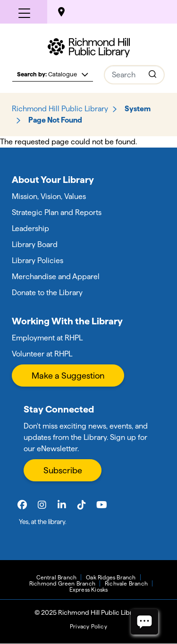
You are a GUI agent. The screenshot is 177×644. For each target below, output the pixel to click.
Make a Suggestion (68, 376)
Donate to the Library (47, 293)
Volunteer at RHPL (42, 354)
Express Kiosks (89, 590)
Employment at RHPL (47, 338)
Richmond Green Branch (62, 583)
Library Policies (38, 260)
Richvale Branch (126, 583)
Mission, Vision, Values (49, 196)
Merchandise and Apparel (56, 277)
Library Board (35, 244)
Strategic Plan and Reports (57, 212)
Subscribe (63, 470)
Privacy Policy (88, 626)
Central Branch (56, 577)
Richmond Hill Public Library (60, 109)
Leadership (30, 228)
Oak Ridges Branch (111, 577)
